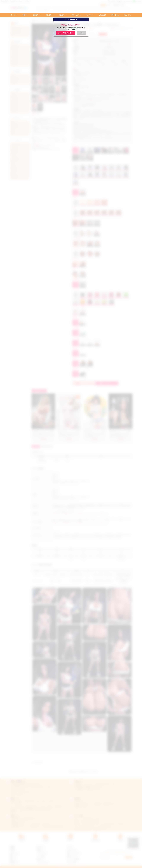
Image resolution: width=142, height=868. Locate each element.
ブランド (12, 15)
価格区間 (35, 15)
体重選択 (61, 15)
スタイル (89, 15)
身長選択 (48, 15)
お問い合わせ (115, 15)
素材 (24, 15)
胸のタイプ (75, 15)
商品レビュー (128, 15)
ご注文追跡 (102, 15)
